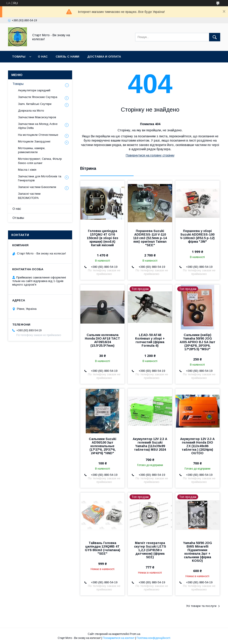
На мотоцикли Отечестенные (38, 135)
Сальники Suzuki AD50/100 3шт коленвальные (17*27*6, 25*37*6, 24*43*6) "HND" (103, 446)
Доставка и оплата (104, 57)
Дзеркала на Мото (31, 111)
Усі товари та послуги (201, 606)
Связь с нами (67, 57)
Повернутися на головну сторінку (150, 155)
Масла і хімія (27, 170)
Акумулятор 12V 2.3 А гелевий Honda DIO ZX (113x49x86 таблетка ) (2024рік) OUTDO (197, 446)
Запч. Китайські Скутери (35, 104)
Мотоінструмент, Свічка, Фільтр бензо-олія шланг (40, 161)
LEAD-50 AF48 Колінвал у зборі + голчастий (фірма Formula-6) (150, 340)
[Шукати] (215, 37)
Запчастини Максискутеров (37, 117)
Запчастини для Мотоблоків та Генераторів (40, 178)
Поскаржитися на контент (119, 638)
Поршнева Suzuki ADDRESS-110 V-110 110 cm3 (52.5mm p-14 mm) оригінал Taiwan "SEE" (150, 238)
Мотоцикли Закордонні (34, 141)
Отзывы (18, 218)
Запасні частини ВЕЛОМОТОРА (29, 196)
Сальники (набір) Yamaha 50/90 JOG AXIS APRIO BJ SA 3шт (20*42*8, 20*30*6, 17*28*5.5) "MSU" (197, 342)
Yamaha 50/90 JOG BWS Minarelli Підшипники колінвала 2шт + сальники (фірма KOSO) (197, 552)
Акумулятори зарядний (34, 90)
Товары (19, 57)
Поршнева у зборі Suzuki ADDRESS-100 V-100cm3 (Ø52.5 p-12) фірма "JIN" (197, 236)
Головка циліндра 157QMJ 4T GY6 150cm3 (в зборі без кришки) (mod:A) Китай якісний (103, 238)
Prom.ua (135, 634)
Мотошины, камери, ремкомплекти (32, 150)
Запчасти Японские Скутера (38, 97)
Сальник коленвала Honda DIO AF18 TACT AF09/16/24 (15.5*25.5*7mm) (102, 340)
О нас (43, 57)
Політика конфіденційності (153, 638)
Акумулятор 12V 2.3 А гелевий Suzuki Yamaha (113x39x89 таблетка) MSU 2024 (150, 444)
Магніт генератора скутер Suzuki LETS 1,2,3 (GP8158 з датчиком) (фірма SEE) (150, 550)
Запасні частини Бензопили (37, 187)
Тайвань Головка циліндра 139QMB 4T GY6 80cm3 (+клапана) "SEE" (103, 548)
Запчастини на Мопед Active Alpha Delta (38, 126)
